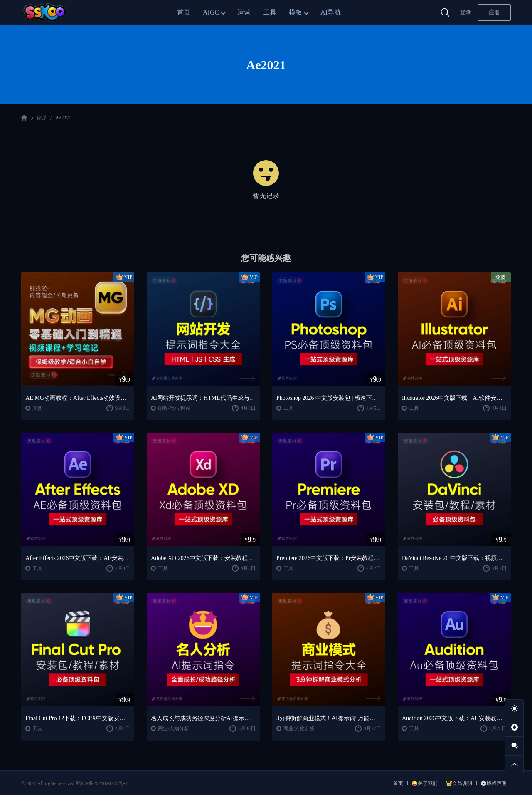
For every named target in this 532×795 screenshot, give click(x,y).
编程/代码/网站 (174, 408)
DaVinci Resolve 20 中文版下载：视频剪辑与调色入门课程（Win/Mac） (454, 558)
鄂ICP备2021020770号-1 (102, 783)
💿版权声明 (494, 783)
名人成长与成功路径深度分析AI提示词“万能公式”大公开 (203, 718)
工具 (270, 12)
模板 (296, 12)
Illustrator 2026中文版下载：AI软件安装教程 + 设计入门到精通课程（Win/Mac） (454, 398)
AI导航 (331, 12)
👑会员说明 (459, 783)
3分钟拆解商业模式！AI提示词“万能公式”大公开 (329, 718)
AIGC (211, 12)
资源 (41, 118)
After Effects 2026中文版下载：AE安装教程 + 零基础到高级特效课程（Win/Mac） (78, 558)
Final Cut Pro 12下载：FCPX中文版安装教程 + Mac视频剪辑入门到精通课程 (78, 718)
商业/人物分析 (174, 728)
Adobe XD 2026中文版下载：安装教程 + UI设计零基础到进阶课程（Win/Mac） (203, 558)
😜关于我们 (425, 783)
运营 (244, 12)
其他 (37, 408)
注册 (494, 12)
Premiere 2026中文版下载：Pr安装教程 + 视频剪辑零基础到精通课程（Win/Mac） (329, 558)
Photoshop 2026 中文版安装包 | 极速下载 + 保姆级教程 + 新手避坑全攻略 (329, 398)
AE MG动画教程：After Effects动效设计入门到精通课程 (78, 398)
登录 (465, 12)
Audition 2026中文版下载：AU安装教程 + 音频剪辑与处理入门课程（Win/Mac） (454, 718)
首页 (184, 12)
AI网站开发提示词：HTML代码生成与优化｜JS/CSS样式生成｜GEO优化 (203, 398)
